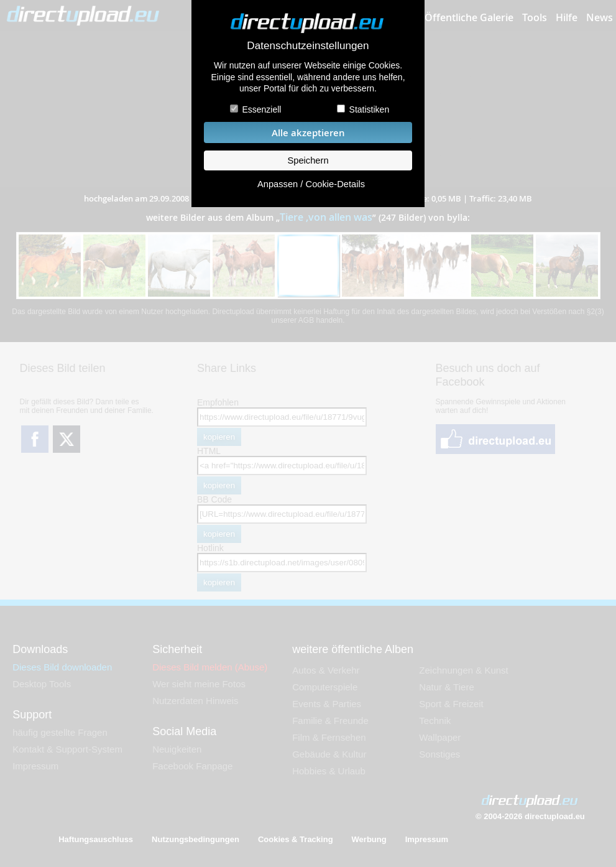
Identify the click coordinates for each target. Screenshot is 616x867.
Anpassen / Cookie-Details (311, 184)
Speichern (308, 160)
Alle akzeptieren (308, 133)
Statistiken (370, 109)
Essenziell (261, 109)
